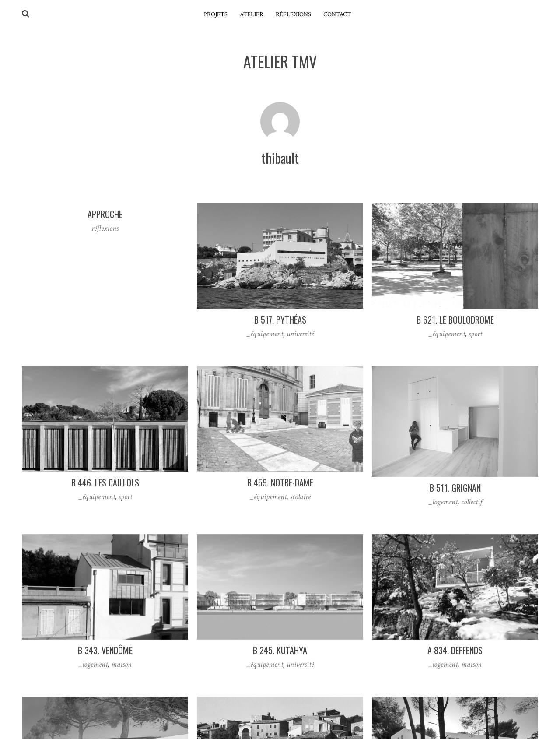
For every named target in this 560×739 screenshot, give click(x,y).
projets (216, 14)
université (300, 334)
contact (337, 14)
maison (121, 664)
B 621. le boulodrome (455, 320)
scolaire (300, 497)
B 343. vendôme (105, 650)
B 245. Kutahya (280, 650)
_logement (443, 502)
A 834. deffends (455, 650)
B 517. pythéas (280, 320)
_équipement (265, 334)
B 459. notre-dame (280, 482)
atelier (252, 14)
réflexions (293, 14)
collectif (472, 502)
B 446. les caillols (105, 482)
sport (475, 334)
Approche (105, 214)
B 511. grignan (455, 488)
